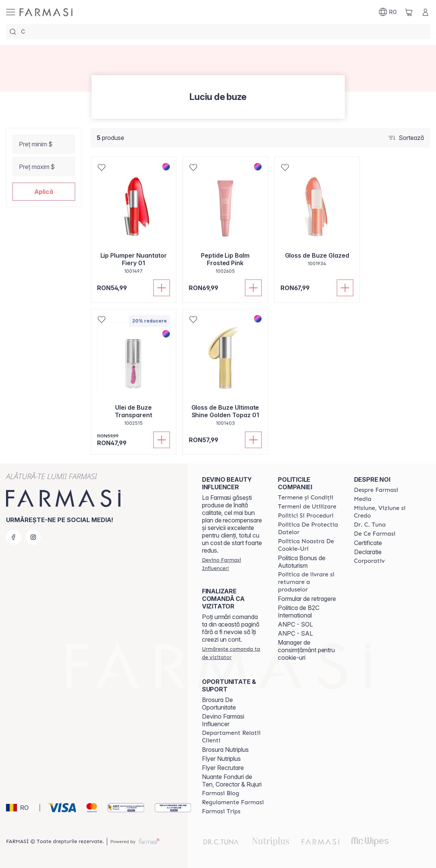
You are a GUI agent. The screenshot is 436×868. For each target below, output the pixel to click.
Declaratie (368, 552)
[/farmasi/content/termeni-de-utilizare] (307, 507)
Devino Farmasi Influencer (223, 720)
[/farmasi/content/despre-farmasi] (376, 490)
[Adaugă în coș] (162, 288)
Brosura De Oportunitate (219, 704)
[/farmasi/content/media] (363, 499)
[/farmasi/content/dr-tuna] (370, 525)
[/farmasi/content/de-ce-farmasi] (375, 534)
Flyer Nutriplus (221, 759)
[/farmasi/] (46, 12)
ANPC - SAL (295, 633)
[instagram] (33, 537)
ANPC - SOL (295, 624)
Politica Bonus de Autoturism (302, 562)
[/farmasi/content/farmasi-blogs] (221, 793)
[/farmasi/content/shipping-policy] (309, 582)
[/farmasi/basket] (409, 12)
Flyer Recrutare (223, 768)
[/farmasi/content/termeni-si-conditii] (306, 498)
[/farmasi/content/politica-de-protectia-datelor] (309, 528)
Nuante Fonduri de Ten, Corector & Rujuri (232, 780)
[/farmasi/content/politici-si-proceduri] (306, 516)
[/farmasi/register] (233, 564)
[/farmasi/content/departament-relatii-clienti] (233, 737)
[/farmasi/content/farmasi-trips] (221, 811)
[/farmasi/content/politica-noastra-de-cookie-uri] (309, 545)
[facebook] (14, 537)
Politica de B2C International (299, 611)
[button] (44, 192)
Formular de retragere (307, 599)
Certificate (368, 543)
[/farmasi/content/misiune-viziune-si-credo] (385, 512)
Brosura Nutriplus (225, 750)
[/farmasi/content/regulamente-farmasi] (233, 802)
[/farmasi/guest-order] (233, 653)
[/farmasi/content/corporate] (370, 561)
